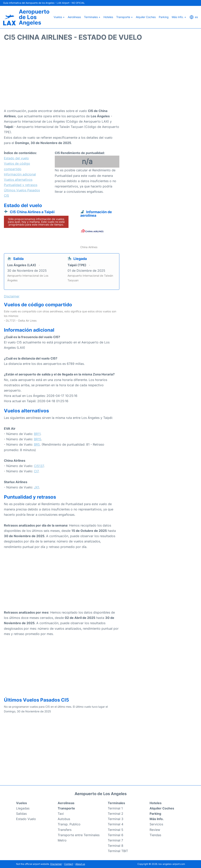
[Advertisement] (100, 77)
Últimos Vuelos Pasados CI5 (22, 193)
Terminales (116, 803)
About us (80, 864)
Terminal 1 (115, 808)
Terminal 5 (116, 830)
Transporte (66, 808)
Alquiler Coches (146, 17)
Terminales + (92, 17)
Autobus (64, 819)
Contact (69, 864)
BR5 (37, 444)
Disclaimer (56, 864)
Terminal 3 (116, 819)
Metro (62, 840)
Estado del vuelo (16, 158)
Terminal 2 (116, 814)
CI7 (36, 471)
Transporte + (124, 17)
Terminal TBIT (118, 851)
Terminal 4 (116, 824)
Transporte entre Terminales (79, 835)
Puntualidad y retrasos (21, 185)
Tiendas (155, 835)
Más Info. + (179, 17)
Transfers (65, 830)
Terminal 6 (116, 835)
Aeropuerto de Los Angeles (34, 17)
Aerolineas (74, 17)
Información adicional (20, 174)
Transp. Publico (69, 824)
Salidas (21, 814)
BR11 (37, 434)
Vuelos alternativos (18, 180)
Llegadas (23, 808)
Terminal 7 (115, 840)
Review (155, 830)
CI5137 (39, 466)
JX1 (36, 487)
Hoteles (108, 17)
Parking (164, 17)
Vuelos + (59, 17)
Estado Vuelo (26, 819)
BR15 (38, 439)
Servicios (156, 824)
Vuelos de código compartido (17, 166)
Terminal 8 (116, 846)
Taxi (61, 814)
